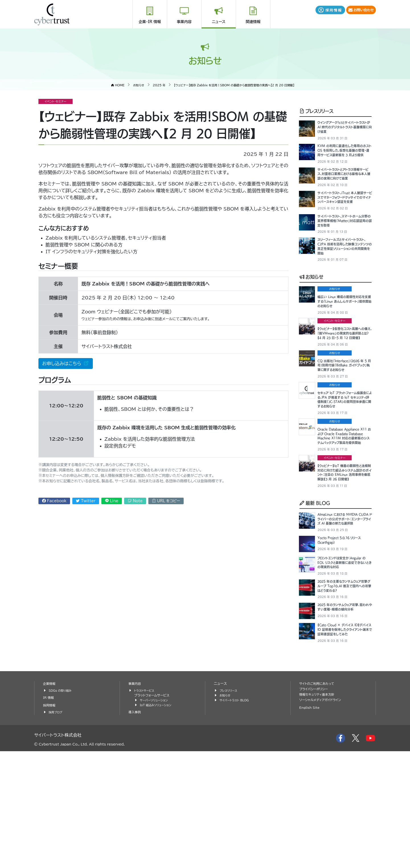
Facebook (54, 501)
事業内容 (184, 22)
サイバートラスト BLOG (236, 817)
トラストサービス (146, 807)
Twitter (86, 501)
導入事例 (136, 829)
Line (112, 501)
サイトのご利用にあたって (319, 801)
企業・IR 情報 (150, 22)
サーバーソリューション (156, 817)
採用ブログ (57, 829)
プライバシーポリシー (316, 806)
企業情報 (50, 801)
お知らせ (311, 317)
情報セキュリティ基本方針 (320, 811)
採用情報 (50, 822)
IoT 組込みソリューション (158, 822)
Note (135, 501)
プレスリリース (316, 111)
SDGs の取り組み (62, 807)
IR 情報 (49, 815)
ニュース (219, 22)
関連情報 (253, 22)
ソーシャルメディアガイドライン (323, 817)
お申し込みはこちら (62, 363)
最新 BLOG (315, 585)
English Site (311, 825)
